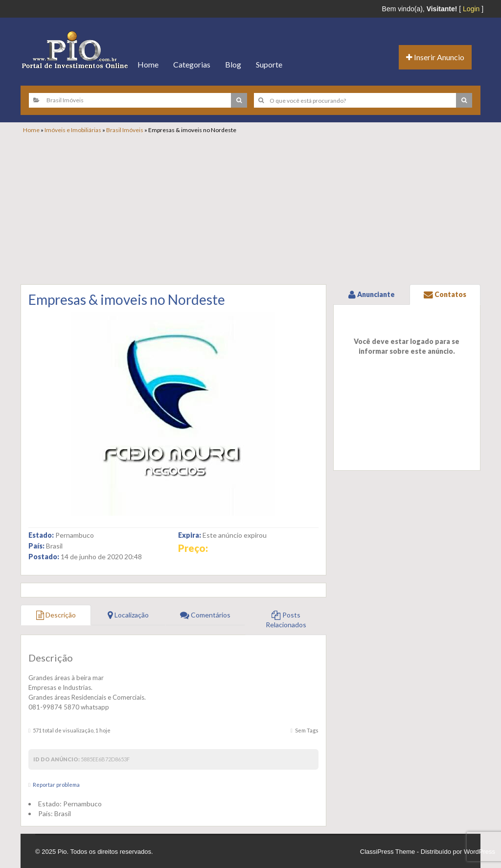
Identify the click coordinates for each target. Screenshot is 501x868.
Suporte (269, 64)
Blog (233, 64)
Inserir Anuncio (435, 57)
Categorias (192, 64)
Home (148, 64)
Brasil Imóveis (125, 130)
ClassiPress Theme (387, 852)
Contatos (445, 294)
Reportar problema (56, 785)
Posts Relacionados (286, 620)
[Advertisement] (255, 207)
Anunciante (372, 294)
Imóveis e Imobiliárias (73, 130)
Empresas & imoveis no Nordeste (127, 299)
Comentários (205, 615)
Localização (128, 615)
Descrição (56, 615)
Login (471, 9)
